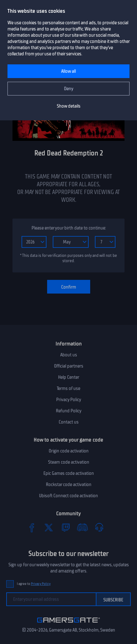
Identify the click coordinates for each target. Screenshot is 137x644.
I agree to (34, 584)
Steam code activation (69, 462)
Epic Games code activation (69, 473)
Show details (69, 106)
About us (69, 355)
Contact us (69, 422)
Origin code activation (69, 451)
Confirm (69, 287)
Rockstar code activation (69, 484)
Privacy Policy (69, 400)
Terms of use (68, 388)
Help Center (69, 377)
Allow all (68, 71)
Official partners (69, 366)
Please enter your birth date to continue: (69, 228)
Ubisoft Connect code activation (68, 496)
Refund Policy (69, 411)
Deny (69, 89)
